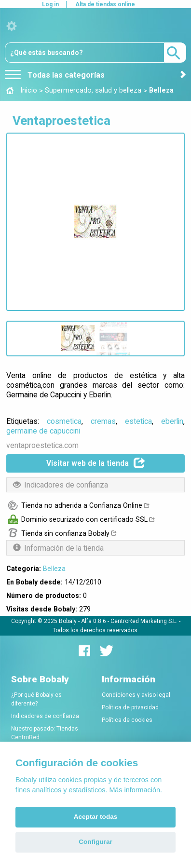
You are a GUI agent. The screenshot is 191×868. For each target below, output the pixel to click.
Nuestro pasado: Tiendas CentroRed (45, 733)
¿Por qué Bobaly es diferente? (36, 699)
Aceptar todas (96, 817)
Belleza (54, 569)
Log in (50, 4)
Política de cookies (127, 720)
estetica (138, 421)
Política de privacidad (130, 707)
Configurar (95, 842)
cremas (103, 421)
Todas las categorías (55, 75)
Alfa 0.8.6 (94, 621)
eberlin (172, 421)
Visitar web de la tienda (96, 463)
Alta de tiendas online (105, 4)
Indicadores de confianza (45, 716)
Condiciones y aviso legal (136, 695)
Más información (135, 790)
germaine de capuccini (43, 431)
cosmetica (64, 421)
